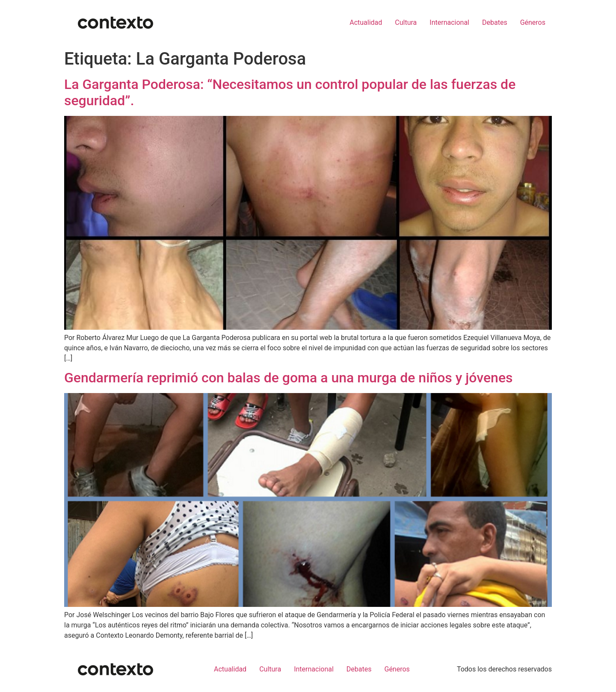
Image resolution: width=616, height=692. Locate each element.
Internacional (449, 22)
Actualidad (366, 22)
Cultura (406, 22)
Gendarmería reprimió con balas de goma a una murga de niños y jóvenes (289, 378)
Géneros (533, 22)
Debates (495, 22)
